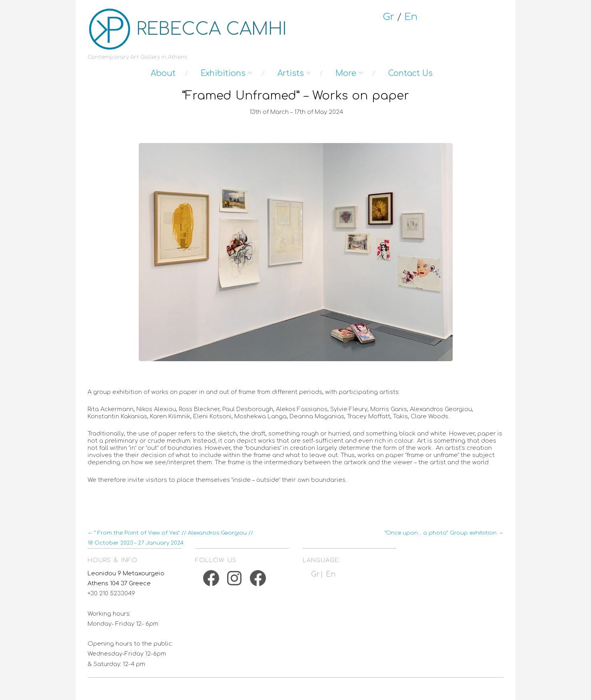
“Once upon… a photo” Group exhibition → (444, 533)
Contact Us (410, 73)
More (346, 73)
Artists (291, 73)
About (163, 73)
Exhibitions (223, 73)
